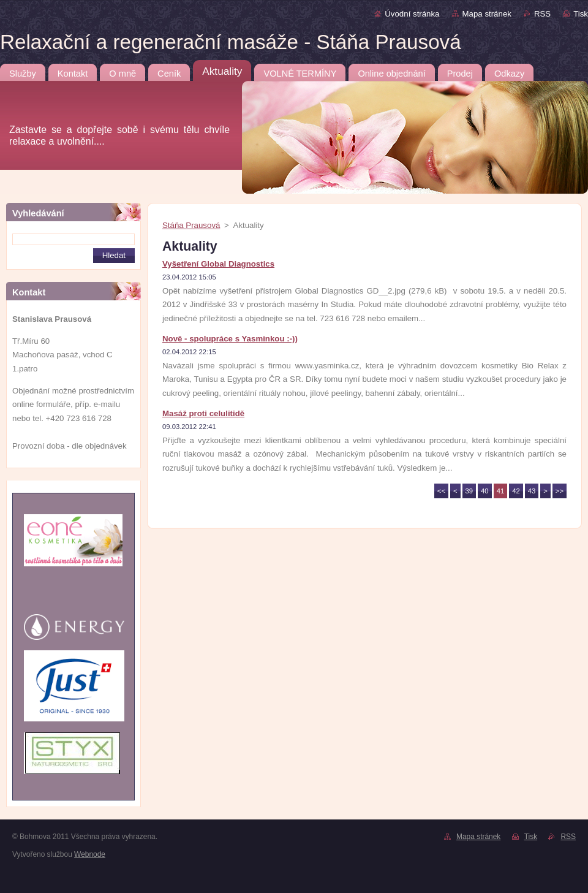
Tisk (581, 14)
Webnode (90, 854)
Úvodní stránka (412, 14)
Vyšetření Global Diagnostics (218, 264)
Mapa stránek (487, 14)
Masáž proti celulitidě (203, 413)
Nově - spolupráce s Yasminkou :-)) (230, 339)
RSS (542, 14)
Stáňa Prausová (191, 225)
